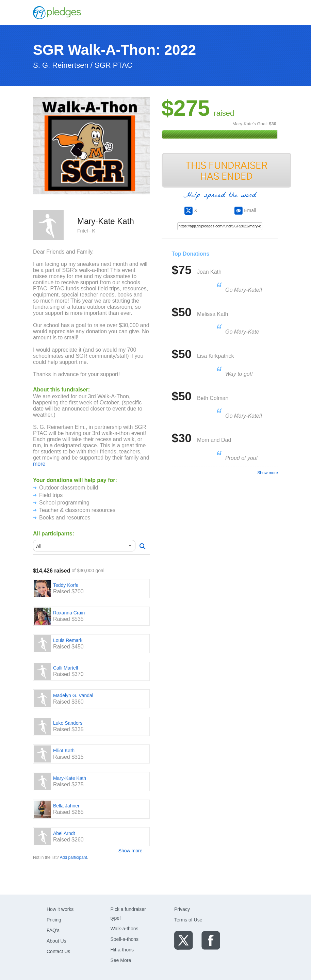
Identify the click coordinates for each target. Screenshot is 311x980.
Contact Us (58, 951)
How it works (60, 909)
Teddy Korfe (66, 585)
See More (121, 960)
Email (245, 210)
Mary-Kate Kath (70, 778)
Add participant (73, 857)
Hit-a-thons (122, 950)
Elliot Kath (64, 751)
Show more (130, 851)
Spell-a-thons (125, 939)
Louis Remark (68, 640)
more (39, 464)
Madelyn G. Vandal (73, 695)
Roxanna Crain (69, 613)
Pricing (54, 920)
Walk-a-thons (125, 929)
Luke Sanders (68, 723)
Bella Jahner (66, 806)
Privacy (182, 909)
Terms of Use (188, 920)
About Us (56, 941)
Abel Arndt (64, 833)
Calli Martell (66, 668)
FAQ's (53, 930)
